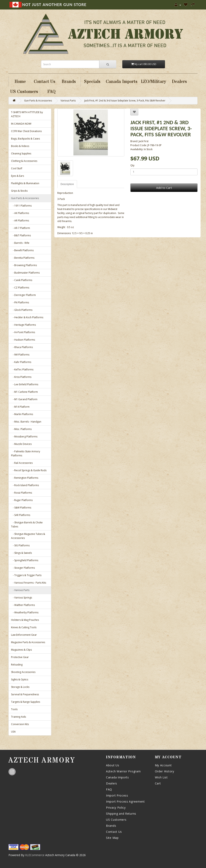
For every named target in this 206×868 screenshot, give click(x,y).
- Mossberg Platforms (24, 437)
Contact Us (114, 832)
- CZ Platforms (20, 288)
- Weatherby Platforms (25, 612)
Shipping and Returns (121, 814)
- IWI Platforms (20, 355)
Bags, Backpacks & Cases (25, 139)
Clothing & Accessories (24, 161)
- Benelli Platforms (22, 250)
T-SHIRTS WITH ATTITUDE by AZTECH (27, 114)
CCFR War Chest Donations (26, 131)
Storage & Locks (20, 687)
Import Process (117, 795)
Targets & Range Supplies (26, 702)
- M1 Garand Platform (24, 399)
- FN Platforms (20, 302)
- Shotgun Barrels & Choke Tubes (27, 524)
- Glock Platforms (22, 310)
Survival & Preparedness (25, 694)
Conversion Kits (20, 724)
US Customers (116, 820)
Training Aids (19, 717)
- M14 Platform (20, 407)
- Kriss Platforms (21, 377)
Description (67, 184)
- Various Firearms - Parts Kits (29, 583)
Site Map (112, 838)
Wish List (161, 777)
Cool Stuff (17, 168)
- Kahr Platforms (21, 362)
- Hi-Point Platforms (23, 332)
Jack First (144, 141)
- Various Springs (22, 598)
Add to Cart (164, 188)
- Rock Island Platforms (25, 485)
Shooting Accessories (23, 672)
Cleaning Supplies (21, 153)
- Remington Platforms (25, 478)
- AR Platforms (20, 221)
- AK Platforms (20, 213)
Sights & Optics (20, 679)
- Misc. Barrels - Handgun (26, 422)
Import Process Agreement (125, 801)
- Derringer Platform (23, 295)
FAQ (109, 789)
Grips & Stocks (19, 191)
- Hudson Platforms (23, 340)
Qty (132, 165)
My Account (163, 765)
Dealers (112, 783)
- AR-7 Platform (21, 228)
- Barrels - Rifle (20, 243)
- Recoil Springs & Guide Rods (29, 470)
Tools (14, 709)
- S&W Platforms (21, 508)
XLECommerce (35, 855)
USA (13, 732)
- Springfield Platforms (25, 560)
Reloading (17, 665)
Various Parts (68, 101)
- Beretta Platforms (23, 258)
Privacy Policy (116, 808)
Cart (158, 783)
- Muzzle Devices (21, 444)
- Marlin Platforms (22, 414)
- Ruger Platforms (22, 500)
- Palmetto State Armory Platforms (26, 453)
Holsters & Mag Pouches (25, 620)
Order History (165, 771)
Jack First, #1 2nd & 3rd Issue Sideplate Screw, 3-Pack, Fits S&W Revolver (125, 101)
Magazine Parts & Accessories (28, 642)
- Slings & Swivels (21, 553)
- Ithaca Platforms (22, 347)
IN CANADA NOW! (21, 124)
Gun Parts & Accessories (38, 101)
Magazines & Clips (21, 650)
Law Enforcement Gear (24, 635)
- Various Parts (20, 590)
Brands (111, 826)
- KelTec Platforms (22, 369)
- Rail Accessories (22, 463)
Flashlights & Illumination (25, 183)
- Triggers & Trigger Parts (26, 575)
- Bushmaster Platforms (25, 273)
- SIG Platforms (20, 545)
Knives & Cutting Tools (24, 627)
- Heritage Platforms (23, 325)
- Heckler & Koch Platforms (27, 317)
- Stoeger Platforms (23, 568)
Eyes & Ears (18, 176)
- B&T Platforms (21, 235)
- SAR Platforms (21, 515)
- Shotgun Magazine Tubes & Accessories (28, 536)
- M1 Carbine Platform (24, 392)
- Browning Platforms (24, 265)
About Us (113, 765)
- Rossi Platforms (22, 493)
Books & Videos (20, 146)
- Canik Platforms (22, 280)
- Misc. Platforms (21, 429)
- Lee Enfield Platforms (25, 384)
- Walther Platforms (23, 605)
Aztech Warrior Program (123, 771)
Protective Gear (20, 657)
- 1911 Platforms (21, 206)
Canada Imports (117, 777)
